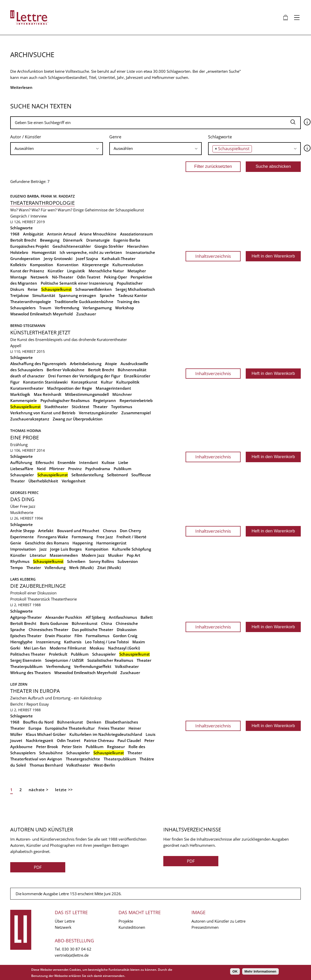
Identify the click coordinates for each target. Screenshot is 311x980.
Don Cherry (130, 531)
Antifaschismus (123, 617)
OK (235, 971)
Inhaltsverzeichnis (213, 256)
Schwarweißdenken (94, 289)
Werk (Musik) (81, 568)
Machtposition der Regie (70, 388)
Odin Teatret (89, 277)
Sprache (107, 295)
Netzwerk (39, 277)
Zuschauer (86, 314)
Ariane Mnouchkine (98, 234)
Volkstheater (127, 666)
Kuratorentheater (27, 388)
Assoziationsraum (136, 234)
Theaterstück (39, 599)
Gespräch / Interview (29, 216)
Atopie (111, 364)
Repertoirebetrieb (136, 400)
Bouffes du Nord (38, 722)
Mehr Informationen (260, 971)
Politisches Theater (28, 654)
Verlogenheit (74, 481)
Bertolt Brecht (23, 240)
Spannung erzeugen (78, 295)
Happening (83, 543)
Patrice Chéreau (99, 740)
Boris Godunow (54, 623)
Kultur (107, 382)
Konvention (68, 265)
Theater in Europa (35, 691)
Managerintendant (113, 388)
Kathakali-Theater (119, 259)
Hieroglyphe (21, 642)
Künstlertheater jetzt (40, 332)
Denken (94, 722)
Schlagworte (220, 137)
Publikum (122, 469)
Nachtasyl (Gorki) (124, 648)
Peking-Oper (115, 277)
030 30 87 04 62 (77, 949)
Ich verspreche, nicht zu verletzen (91, 252)
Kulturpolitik (128, 382)
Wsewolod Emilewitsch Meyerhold (41, 314)
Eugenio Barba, (25, 196)
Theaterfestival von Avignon (36, 759)
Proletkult (58, 654)
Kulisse (108, 462)
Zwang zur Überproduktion (78, 419)
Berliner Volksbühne (66, 370)
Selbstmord (117, 475)
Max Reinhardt (48, 394)
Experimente (22, 537)
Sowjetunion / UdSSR (64, 660)
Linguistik (76, 271)
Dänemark (73, 240)
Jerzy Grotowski (58, 259)
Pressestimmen (205, 927)
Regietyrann (105, 400)
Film (78, 636)
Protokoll (18, 599)
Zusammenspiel (136, 413)
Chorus (110, 531)
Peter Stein (72, 747)
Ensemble (67, 462)
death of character (27, 376)
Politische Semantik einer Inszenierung (77, 283)
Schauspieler (22, 475)
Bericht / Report (24, 704)
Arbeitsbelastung (86, 364)
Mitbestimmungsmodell (87, 394)
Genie (16, 543)
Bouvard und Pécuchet (78, 531)
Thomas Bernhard (46, 765)
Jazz (43, 549)
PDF (38, 867)
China (107, 623)
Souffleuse (141, 475)
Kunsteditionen (132, 927)
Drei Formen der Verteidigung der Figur (84, 376)
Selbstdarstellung (87, 475)
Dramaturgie (98, 240)
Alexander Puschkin (64, 617)
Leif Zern (19, 684)
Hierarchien (138, 246)
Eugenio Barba (127, 240)
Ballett (147, 617)
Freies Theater (112, 728)
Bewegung (50, 240)
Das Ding (22, 499)
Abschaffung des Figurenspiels (38, 364)
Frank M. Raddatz (58, 196)
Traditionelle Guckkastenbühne (84, 302)
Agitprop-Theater (26, 617)
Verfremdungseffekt (93, 666)
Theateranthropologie (42, 203)
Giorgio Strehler (109, 246)
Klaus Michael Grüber (46, 734)
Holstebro (19, 252)
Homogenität (44, 252)
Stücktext (81, 407)
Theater (100, 407)
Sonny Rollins (101, 561)
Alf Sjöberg (95, 617)
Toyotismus (122, 407)
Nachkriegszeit (40, 740)
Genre (115, 137)
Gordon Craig (125, 636)
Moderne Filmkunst (68, 648)
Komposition (42, 265)
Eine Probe (25, 437)
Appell (16, 346)
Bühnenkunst (85, 623)
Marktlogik (20, 394)
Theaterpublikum (26, 666)
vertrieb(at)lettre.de (72, 955)
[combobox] (57, 149)
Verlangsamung (97, 308)
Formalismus (98, 636)
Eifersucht (45, 462)
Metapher (137, 271)
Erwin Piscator (58, 636)
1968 (15, 234)
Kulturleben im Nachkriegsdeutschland (106, 734)
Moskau (97, 648)
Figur (15, 382)
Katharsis (73, 642)
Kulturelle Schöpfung (132, 549)
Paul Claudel (129, 740)
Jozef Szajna (87, 259)
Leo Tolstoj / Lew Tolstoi (107, 642)
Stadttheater (56, 407)
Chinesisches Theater (49, 630)
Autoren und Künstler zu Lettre (218, 921)
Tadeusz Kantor (133, 295)
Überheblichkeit (43, 481)
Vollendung (55, 568)
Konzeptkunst (84, 382)
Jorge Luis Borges (66, 549)
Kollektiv (18, 265)
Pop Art (133, 555)
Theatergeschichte (83, 759)
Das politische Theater (93, 630)
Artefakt (46, 531)
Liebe (123, 462)
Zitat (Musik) (109, 568)
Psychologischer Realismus (65, 400)
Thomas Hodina (26, 431)
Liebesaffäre (22, 469)
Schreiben (76, 561)
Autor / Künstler (26, 137)
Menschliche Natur (106, 271)
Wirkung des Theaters (30, 673)
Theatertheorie (64, 599)
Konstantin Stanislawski (45, 382)
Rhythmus (20, 561)
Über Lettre (65, 921)
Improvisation (23, 549)
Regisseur (116, 747)
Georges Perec (24, 493)
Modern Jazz (93, 555)
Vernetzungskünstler (98, 413)
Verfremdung (67, 308)
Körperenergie (95, 265)
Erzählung (19, 445)
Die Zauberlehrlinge (38, 586)
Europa (35, 728)
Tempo (17, 568)
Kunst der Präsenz (27, 271)
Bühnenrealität (132, 370)
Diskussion (127, 630)
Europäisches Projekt (30, 246)
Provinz (75, 469)
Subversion (128, 561)
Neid (41, 469)
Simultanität (44, 295)
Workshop (125, 308)
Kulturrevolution (128, 265)
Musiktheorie (22, 512)
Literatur (38, 555)
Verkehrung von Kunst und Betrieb (43, 413)
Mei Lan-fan (35, 648)
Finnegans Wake (53, 537)
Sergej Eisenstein (26, 660)
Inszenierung (48, 642)
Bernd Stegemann (28, 326)
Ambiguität (33, 234)
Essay (44, 704)
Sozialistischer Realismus (110, 660)
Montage (19, 277)
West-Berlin (104, 765)
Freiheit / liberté (131, 537)
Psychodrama (98, 469)
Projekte (126, 921)
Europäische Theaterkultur (70, 728)
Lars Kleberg (23, 579)
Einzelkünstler (137, 376)
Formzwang (82, 537)
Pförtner (57, 469)
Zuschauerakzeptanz (30, 419)
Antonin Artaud (62, 234)
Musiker (116, 555)
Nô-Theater (63, 277)
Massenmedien (64, 555)
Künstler (56, 271)
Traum (45, 308)
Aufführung (21, 462)
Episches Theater (26, 636)
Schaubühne (51, 753)
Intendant (89, 462)
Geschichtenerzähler (72, 246)
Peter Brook (47, 747)
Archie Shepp (22, 531)
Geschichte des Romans (47, 543)
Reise (33, 289)
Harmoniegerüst (111, 543)
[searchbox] (57, 148)
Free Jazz (105, 537)
